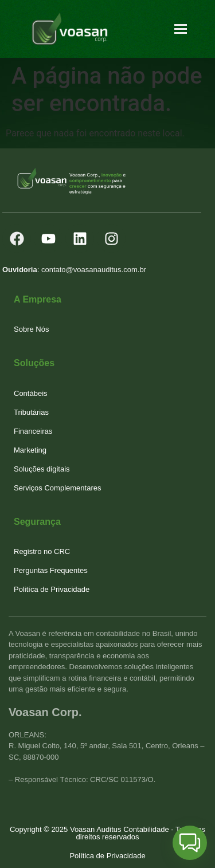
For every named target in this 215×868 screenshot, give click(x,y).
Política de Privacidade (107, 856)
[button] (190, 843)
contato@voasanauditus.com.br (94, 270)
